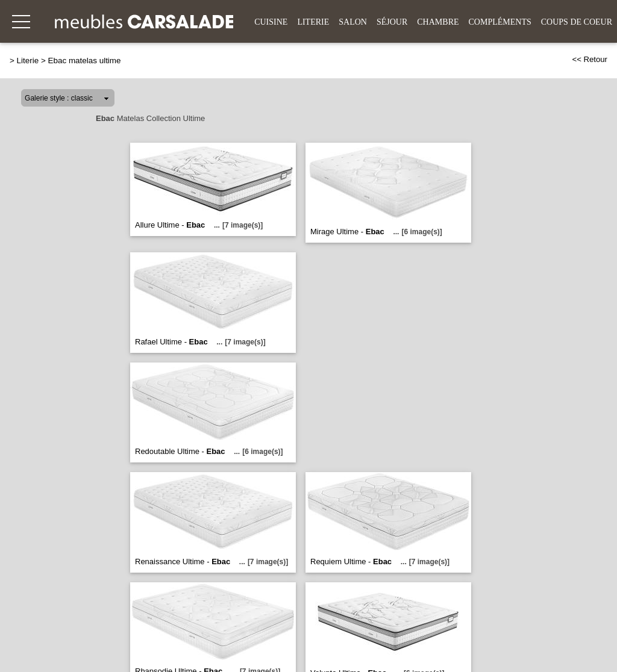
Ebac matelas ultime (85, 61)
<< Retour (590, 59)
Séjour (392, 22)
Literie (313, 22)
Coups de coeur (577, 22)
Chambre (438, 22)
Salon (353, 22)
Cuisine (271, 22)
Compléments (500, 22)
